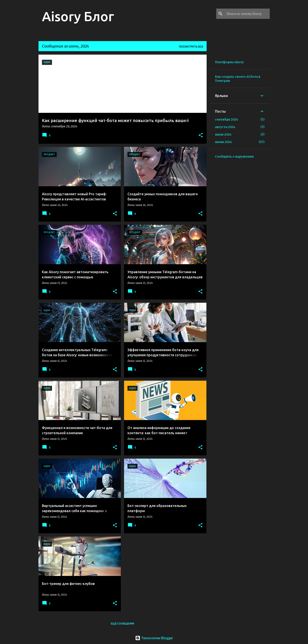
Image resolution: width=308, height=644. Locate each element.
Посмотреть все (191, 47)
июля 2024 (223, 134)
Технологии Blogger (154, 638)
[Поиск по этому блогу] (247, 14)
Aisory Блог (78, 16)
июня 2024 (223, 142)
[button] (201, 136)
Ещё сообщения (122, 624)
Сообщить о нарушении (234, 157)
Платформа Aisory (229, 62)
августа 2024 (225, 127)
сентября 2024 (227, 119)
